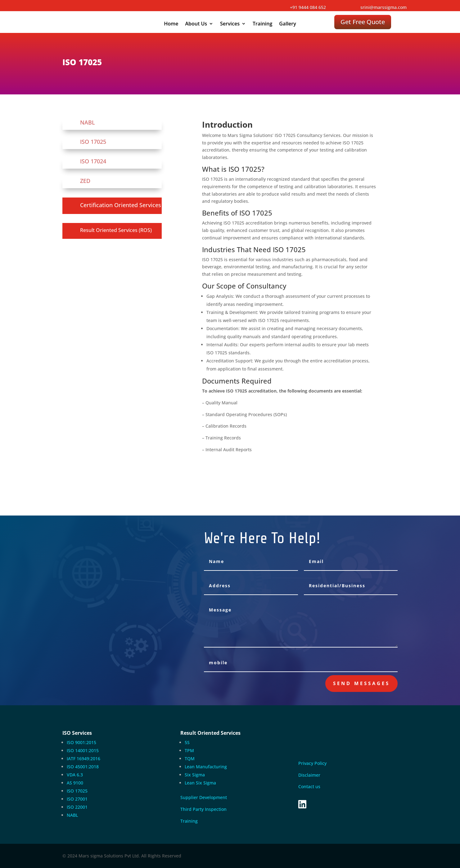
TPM (189, 750)
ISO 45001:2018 (83, 767)
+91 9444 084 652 (308, 7)
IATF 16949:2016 (83, 759)
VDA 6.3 (75, 775)
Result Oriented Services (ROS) (116, 230)
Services (230, 24)
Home (171, 24)
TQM (190, 759)
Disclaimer (309, 775)
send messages (361, 683)
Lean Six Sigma (200, 783)
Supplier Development (204, 797)
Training (262, 24)
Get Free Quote (363, 22)
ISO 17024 (93, 161)
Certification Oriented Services (121, 205)
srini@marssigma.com (383, 7)
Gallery (288, 24)
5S (187, 742)
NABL (88, 122)
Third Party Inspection (203, 809)
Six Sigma (195, 775)
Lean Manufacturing (206, 767)
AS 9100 (75, 783)
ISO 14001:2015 (83, 750)
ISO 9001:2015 (81, 742)
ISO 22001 (77, 807)
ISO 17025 (93, 142)
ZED (85, 181)
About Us (196, 24)
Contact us (309, 786)
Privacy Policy (313, 763)
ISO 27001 (77, 799)
